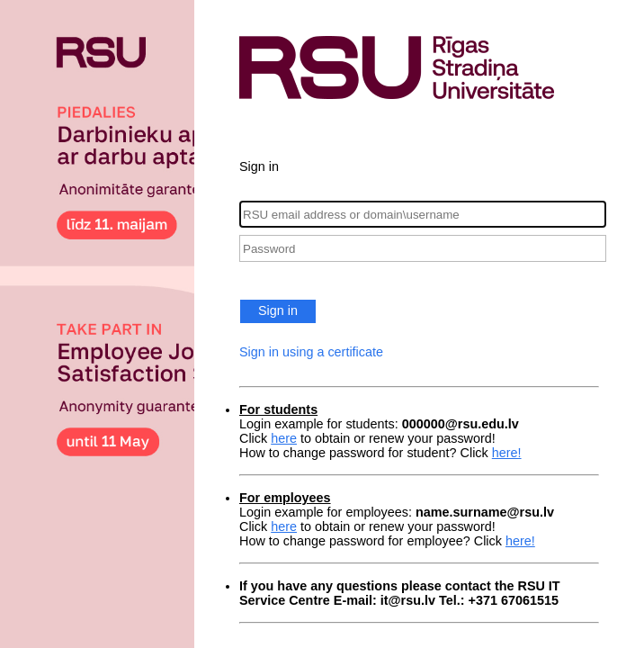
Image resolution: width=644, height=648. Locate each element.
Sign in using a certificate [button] (311, 352)
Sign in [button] (278, 310)
